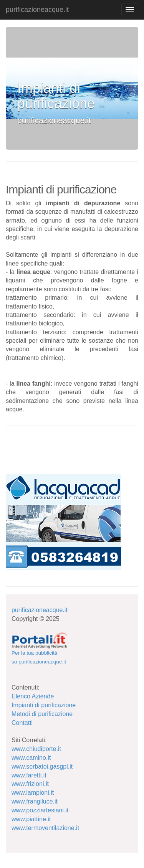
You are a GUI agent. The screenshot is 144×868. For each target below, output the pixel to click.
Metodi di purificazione (42, 714)
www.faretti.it (29, 775)
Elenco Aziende (33, 696)
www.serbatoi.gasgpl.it (42, 767)
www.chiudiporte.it (36, 749)
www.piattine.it (31, 819)
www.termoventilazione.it (45, 828)
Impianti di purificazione (44, 705)
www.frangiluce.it (35, 801)
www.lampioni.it (33, 793)
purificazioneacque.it (37, 10)
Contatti (22, 723)
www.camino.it (31, 758)
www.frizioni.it (30, 784)
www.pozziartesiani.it (40, 810)
